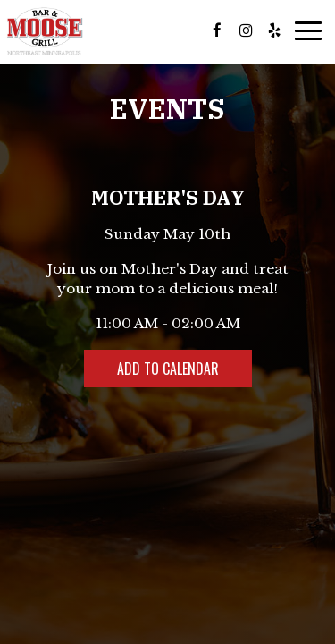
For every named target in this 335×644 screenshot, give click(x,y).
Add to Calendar (168, 369)
